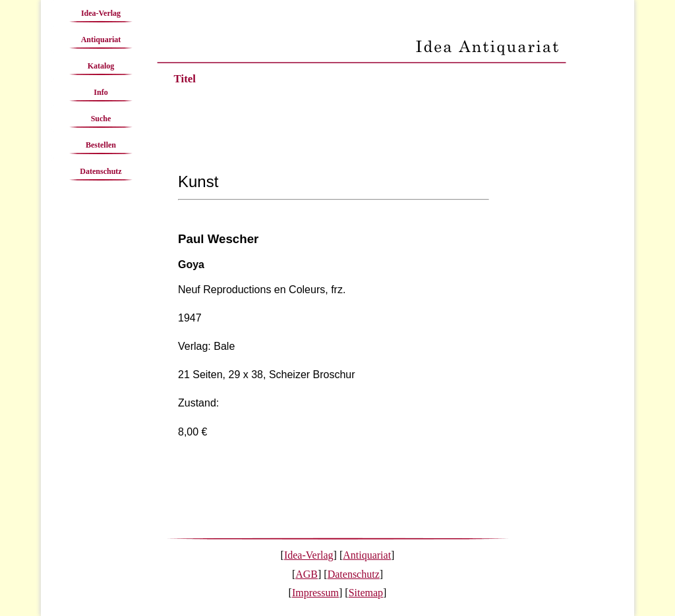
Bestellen (101, 145)
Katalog (101, 66)
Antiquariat (101, 40)
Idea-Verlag (101, 13)
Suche (101, 119)
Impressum (315, 593)
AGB (307, 574)
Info (101, 92)
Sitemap (366, 593)
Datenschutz (101, 171)
